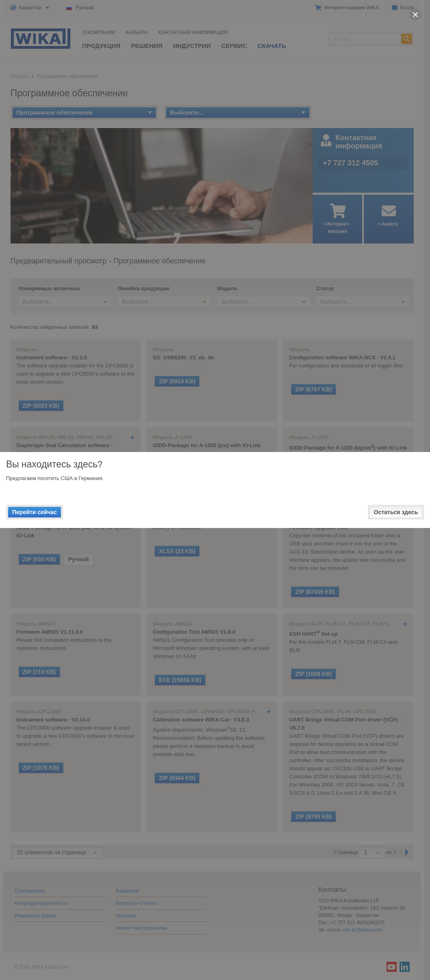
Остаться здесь (396, 512)
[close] (415, 15)
